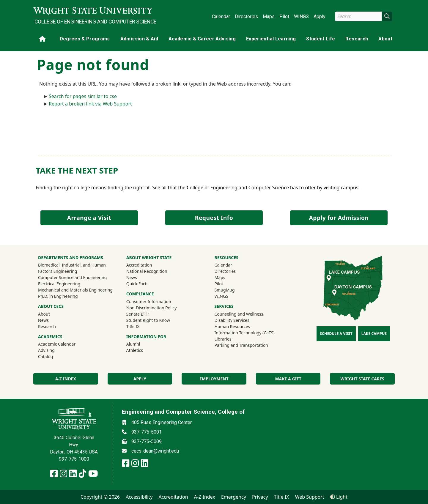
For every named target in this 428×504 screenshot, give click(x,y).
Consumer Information (149, 301)
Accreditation (139, 265)
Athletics (143, 350)
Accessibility (139, 497)
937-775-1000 (74, 459)
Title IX (133, 326)
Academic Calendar (57, 344)
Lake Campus (374, 334)
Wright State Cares (362, 379)
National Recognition (147, 271)
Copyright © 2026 (100, 497)
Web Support (310, 497)
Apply (320, 16)
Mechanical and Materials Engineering (75, 290)
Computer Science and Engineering (72, 277)
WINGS (301, 16)
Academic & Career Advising (202, 39)
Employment (214, 379)
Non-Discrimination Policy (152, 308)
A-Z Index (205, 497)
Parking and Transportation (241, 345)
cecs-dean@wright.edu (155, 451)
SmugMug (233, 290)
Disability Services (232, 320)
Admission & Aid (139, 39)
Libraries (223, 339)
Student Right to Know (148, 320)
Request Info (214, 218)
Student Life (321, 39)
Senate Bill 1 (138, 314)
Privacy (260, 497)
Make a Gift (288, 379)
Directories (246, 16)
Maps (269, 16)
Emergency (234, 497)
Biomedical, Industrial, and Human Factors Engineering (72, 268)
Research (357, 39)
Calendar (221, 16)
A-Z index (66, 379)
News (43, 320)
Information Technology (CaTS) (245, 333)
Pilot (284, 16)
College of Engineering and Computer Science (93, 22)
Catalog (45, 356)
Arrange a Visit (89, 218)
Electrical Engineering (59, 284)
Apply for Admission (339, 218)
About (385, 39)
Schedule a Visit (336, 334)
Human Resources (232, 326)
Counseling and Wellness (239, 314)
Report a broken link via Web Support (90, 104)
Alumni (141, 344)
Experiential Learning (271, 39)
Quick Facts (137, 284)
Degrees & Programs (85, 39)
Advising (46, 350)
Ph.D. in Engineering (58, 296)
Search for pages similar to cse (83, 96)
